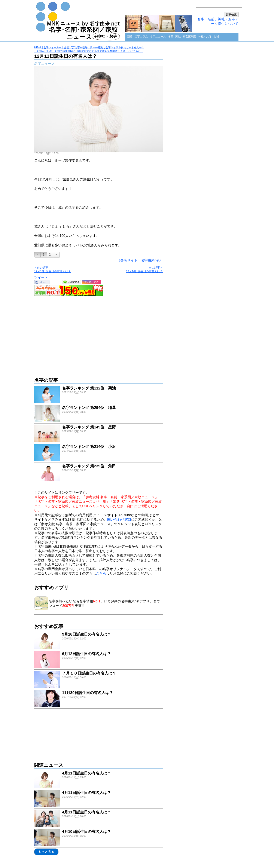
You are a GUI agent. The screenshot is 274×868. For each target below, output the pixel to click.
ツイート (41, 277)
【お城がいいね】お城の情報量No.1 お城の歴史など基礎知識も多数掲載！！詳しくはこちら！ (89, 51)
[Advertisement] (98, 334)
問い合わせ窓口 (119, 519)
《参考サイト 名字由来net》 (139, 260)
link (98, 395)
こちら (101, 573)
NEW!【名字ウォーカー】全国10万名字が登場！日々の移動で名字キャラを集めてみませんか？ (89, 48)
